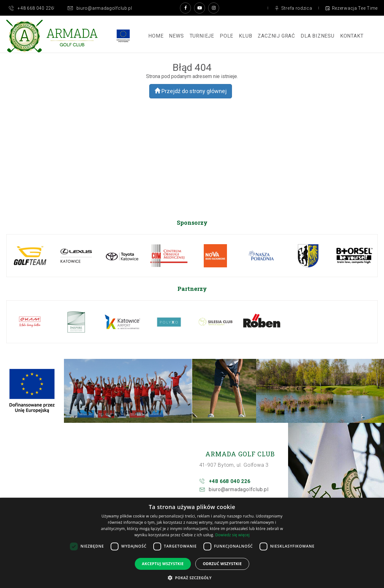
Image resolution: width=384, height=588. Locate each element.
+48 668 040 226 (230, 481)
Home (156, 36)
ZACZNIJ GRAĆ (276, 36)
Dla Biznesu (318, 36)
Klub (245, 36)
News (176, 36)
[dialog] (192, 543)
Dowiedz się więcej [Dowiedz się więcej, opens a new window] (233, 535)
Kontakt (352, 36)
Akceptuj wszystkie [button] (163, 564)
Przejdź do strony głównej (191, 91)
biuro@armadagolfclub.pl (239, 489)
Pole (226, 36)
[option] (30, 256)
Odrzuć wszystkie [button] (222, 564)
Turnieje (202, 36)
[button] (192, 577)
